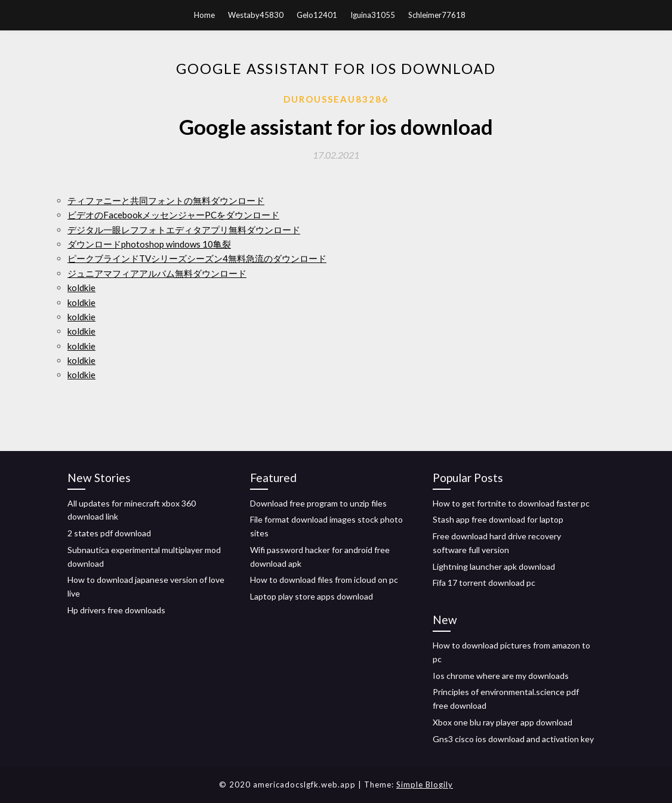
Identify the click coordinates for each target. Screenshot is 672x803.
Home (204, 15)
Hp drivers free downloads (116, 610)
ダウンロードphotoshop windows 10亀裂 (149, 244)
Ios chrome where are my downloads (501, 676)
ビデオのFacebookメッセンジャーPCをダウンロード (173, 215)
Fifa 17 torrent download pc (484, 583)
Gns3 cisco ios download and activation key (513, 739)
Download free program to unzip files (318, 503)
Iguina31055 (373, 15)
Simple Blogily (425, 785)
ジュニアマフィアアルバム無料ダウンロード (157, 273)
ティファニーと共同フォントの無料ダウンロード (166, 200)
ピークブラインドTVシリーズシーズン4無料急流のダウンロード (197, 258)
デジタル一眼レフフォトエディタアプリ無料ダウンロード (184, 230)
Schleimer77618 (437, 15)
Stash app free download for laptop (498, 519)
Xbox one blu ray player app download (503, 722)
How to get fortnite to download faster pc (511, 503)
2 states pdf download (109, 533)
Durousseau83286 (336, 99)
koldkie (81, 288)
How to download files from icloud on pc (324, 580)
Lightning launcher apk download (494, 566)
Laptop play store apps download (312, 596)
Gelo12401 (317, 15)
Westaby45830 (256, 15)
